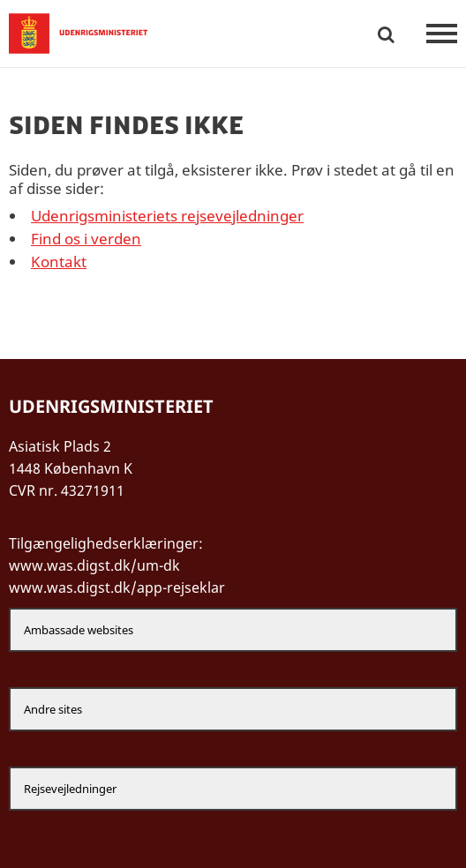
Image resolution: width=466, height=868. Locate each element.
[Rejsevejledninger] (233, 789)
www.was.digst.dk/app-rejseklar (117, 587)
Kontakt (59, 262)
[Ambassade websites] (233, 630)
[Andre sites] (233, 709)
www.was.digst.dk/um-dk (94, 565)
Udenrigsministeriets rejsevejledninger (167, 216)
